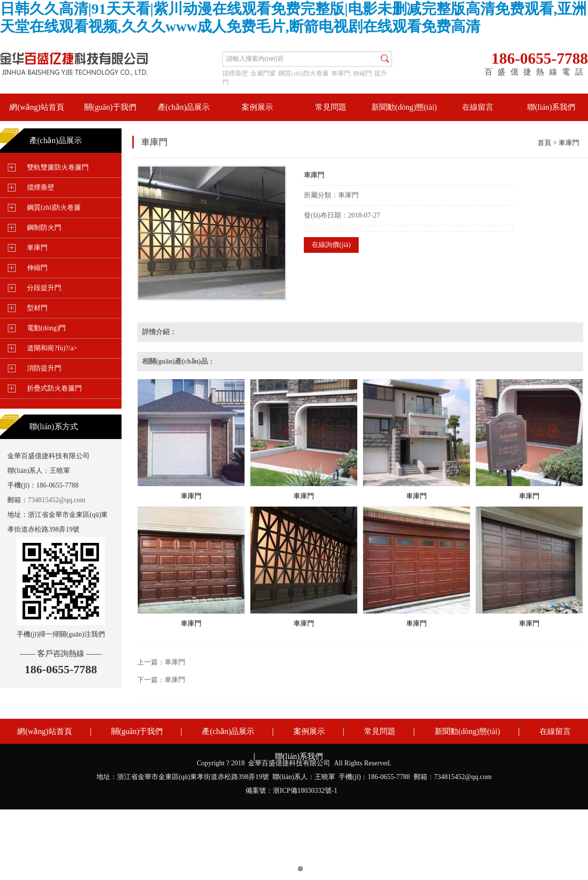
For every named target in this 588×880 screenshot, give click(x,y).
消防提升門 (44, 368)
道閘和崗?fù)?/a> (52, 348)
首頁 (544, 143)
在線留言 (478, 107)
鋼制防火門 (44, 228)
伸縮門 (362, 73)
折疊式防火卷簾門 (54, 388)
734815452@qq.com (57, 500)
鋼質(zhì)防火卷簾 (304, 73)
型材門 (37, 308)
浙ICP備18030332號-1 (305, 791)
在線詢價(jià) (331, 245)
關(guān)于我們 (110, 107)
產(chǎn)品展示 (184, 107)
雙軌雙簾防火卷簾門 (58, 167)
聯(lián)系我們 (551, 107)
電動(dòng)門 (46, 328)
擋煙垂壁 (235, 73)
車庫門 (341, 73)
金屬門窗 (263, 73)
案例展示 (257, 107)
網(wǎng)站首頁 (37, 107)
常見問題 (331, 107)
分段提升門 (44, 288)
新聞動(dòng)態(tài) (404, 107)
